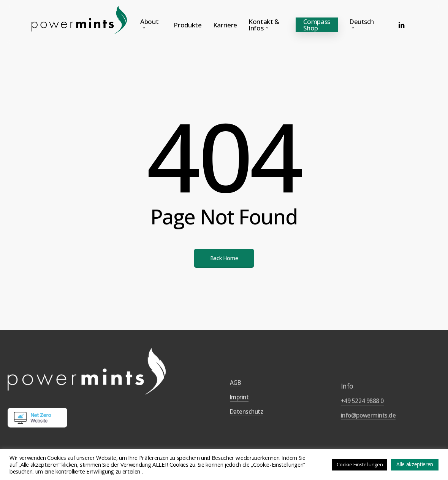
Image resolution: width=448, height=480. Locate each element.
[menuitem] (363, 25)
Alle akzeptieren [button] (415, 464)
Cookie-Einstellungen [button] (360, 464)
